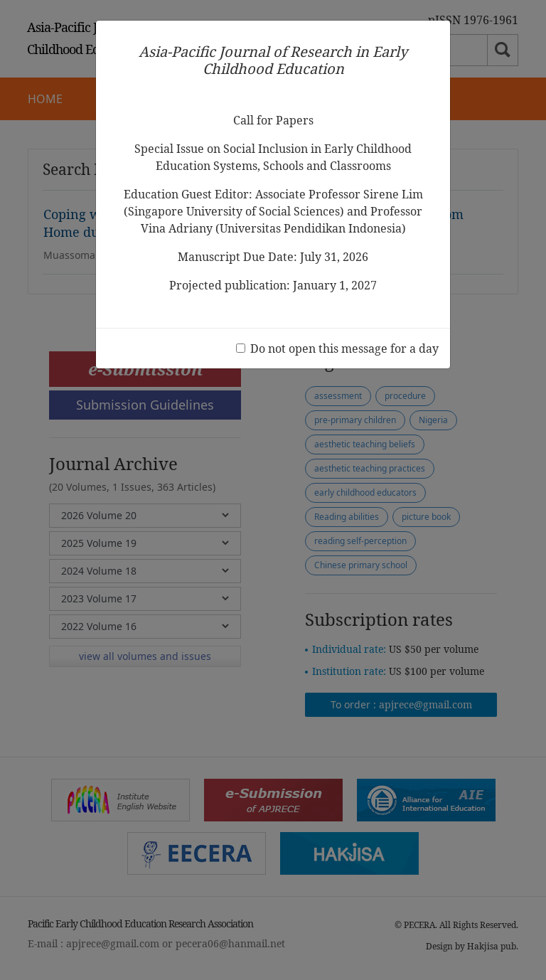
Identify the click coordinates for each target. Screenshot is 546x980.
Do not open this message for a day (344, 348)
